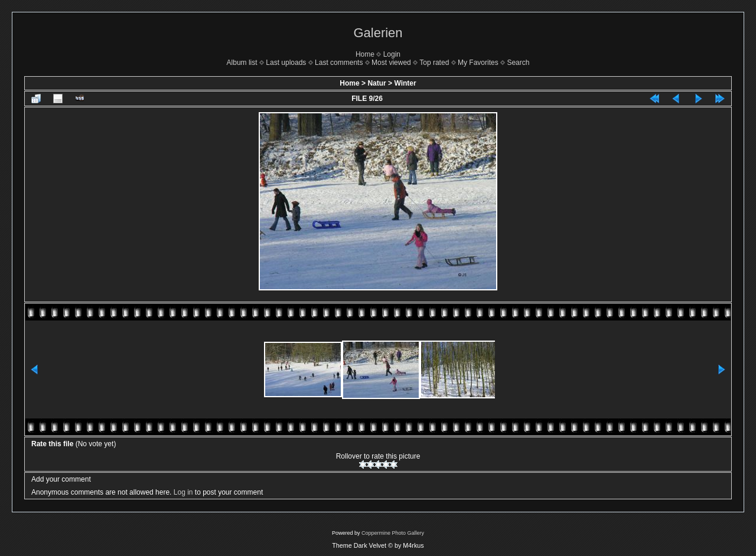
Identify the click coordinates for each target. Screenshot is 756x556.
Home (365, 54)
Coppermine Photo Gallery (393, 533)
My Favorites (478, 63)
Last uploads (286, 63)
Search (518, 63)
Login (392, 54)
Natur (377, 83)
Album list (242, 63)
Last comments (339, 63)
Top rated (434, 63)
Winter (405, 83)
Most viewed (391, 63)
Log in (183, 492)
